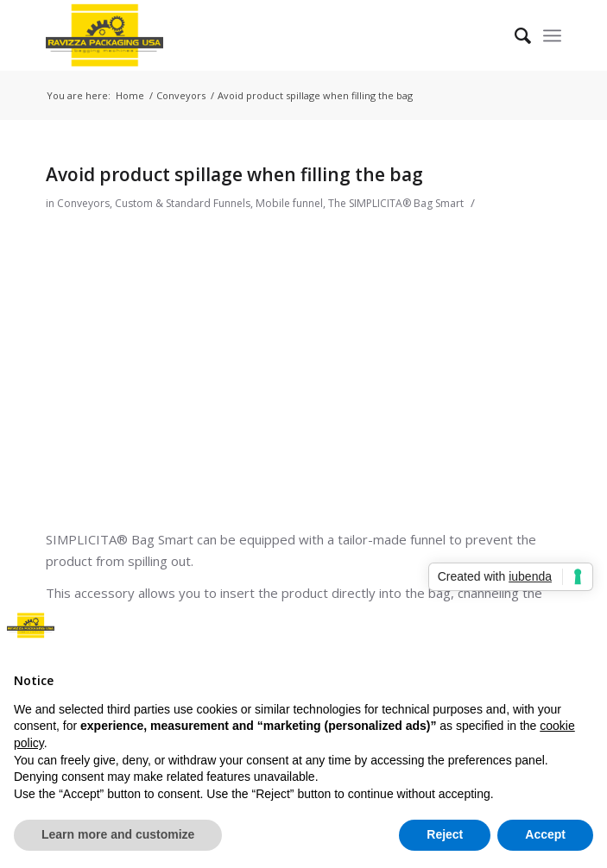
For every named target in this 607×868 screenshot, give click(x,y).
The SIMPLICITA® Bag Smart (396, 203)
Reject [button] (445, 834)
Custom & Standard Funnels (183, 203)
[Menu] (552, 35)
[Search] (514, 35)
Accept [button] (545, 834)
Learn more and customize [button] (118, 834)
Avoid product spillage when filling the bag (234, 174)
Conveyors (83, 203)
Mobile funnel (289, 203)
